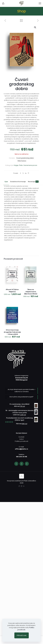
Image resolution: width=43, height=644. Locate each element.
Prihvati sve (22, 635)
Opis (6, 182)
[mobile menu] (40, 3)
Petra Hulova (22, 161)
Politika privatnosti (21, 441)
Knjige (16, 165)
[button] (35, 27)
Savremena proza (30, 165)
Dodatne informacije (18, 182)
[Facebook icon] (19, 486)
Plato (21, 165)
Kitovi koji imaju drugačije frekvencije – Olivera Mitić (12, 332)
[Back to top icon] (22, 476)
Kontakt (21, 437)
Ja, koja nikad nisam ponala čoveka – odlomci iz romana (22, 390)
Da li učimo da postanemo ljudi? (21, 397)
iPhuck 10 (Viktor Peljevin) (12, 291)
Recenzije (33, 182)
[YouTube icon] (24, 486)
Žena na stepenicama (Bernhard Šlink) (31, 292)
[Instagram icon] (21, 486)
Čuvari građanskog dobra (25, 158)
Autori (22, 439)
